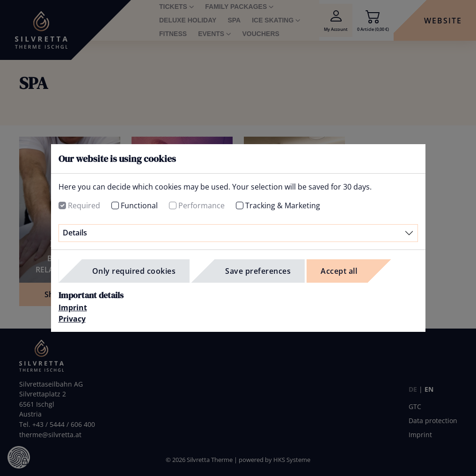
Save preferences (258, 271)
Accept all (339, 271)
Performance (201, 205)
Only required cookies (134, 271)
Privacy (72, 319)
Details (75, 233)
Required (84, 205)
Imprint (73, 308)
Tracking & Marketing (283, 205)
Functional (139, 205)
